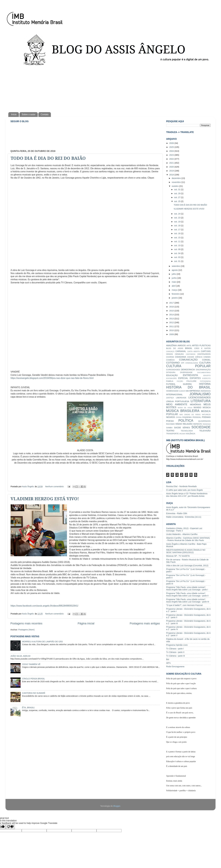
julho (174, 274)
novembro (177, 182)
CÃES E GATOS (202, 348)
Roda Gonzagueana (175, 667)
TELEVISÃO (205, 431)
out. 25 (178, 201)
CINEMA (207, 357)
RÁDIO (179, 424)
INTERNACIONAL (174, 394)
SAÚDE (178, 428)
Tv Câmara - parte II (175, 652)
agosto (175, 270)
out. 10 (178, 245)
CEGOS (169, 354)
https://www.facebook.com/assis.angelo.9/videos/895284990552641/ (44, 606)
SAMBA (169, 428)
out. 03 (178, 257)
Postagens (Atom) (26, 630)
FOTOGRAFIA (205, 381)
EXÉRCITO (206, 378)
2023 (172, 155)
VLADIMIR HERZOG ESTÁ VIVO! (45, 499)
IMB (187, 391)
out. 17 (178, 230)
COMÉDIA (170, 360)
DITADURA (171, 372)
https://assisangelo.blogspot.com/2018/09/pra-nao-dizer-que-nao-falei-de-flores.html (52, 378)
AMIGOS (182, 345)
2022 (172, 159)
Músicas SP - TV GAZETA (178, 556)
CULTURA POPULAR (188, 366)
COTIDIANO (173, 363)
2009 (172, 334)
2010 (172, 330)
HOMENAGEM (172, 391)
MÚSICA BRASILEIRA (183, 411)
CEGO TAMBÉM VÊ (31, 664)
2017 (172, 303)
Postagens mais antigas (145, 623)
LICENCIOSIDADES (200, 397)
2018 (172, 175)
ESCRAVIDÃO (171, 378)
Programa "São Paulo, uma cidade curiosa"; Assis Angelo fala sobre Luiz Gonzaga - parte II (187, 594)
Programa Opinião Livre (177, 645)
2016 (172, 307)
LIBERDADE (181, 398)
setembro (176, 266)
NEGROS (171, 417)
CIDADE (191, 357)
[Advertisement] (111, 88)
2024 (172, 151)
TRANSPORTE (172, 434)
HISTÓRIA (205, 384)
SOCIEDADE (201, 427)
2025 (172, 147)
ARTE (189, 346)
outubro (176, 186)
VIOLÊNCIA (190, 434)
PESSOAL (197, 417)
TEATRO (170, 431)
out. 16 (178, 233)
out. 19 (178, 222)
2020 (172, 167)
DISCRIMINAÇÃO (203, 370)
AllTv (168, 663)
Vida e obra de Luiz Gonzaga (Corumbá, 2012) (187, 566)
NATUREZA (206, 414)
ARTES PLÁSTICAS (201, 345)
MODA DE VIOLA (185, 408)
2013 (172, 319)
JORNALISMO (200, 394)
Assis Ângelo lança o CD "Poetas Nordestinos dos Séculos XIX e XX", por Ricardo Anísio (187, 495)
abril (174, 286)
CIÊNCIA (199, 357)
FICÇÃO (180, 381)
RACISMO (170, 424)
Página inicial (86, 623)
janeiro (175, 298)
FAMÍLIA (170, 381)
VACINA (182, 434)
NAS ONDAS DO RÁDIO (190, 414)
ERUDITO (207, 375)
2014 (172, 315)
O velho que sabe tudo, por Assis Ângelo (184, 490)
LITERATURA (201, 401)
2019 (172, 171)
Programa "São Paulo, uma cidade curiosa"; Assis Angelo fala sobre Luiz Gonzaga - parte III (188, 601)
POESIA (170, 421)
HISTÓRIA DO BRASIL (188, 387)
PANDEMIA (187, 417)
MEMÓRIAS (195, 404)
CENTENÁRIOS (204, 354)
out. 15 (178, 238)
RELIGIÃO (188, 424)
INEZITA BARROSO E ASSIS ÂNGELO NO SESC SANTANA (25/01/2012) (186, 551)
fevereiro (176, 294)
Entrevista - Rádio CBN (177, 513)
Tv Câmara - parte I (175, 649)
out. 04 (178, 253)
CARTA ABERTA (193, 351)
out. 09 (178, 249)
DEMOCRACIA (188, 370)
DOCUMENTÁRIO (204, 373)
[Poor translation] (10, 827)
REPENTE (198, 424)
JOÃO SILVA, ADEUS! (21, 656)
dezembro (177, 178)
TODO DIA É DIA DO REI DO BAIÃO (48, 158)
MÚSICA (207, 407)
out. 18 (178, 226)
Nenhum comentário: (55, 486)
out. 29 (178, 193)
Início (14, 114)
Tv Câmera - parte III (176, 656)
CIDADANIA (181, 357)
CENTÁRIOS (191, 354)
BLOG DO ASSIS (175, 348)
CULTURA (205, 363)
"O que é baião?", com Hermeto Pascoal (184, 605)
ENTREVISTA (190, 375)
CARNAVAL (181, 351)
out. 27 (178, 197)
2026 (172, 143)
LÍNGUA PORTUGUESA (178, 401)
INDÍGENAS (206, 391)
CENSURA (179, 354)
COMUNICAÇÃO (188, 360)
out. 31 (178, 189)
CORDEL (206, 360)
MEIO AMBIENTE (177, 404)
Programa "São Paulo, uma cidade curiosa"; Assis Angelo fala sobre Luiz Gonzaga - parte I (187, 588)
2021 (172, 163)
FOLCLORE (192, 381)
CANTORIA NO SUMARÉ (34, 693)
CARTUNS (206, 351)
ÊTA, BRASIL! (28, 708)
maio (174, 282)
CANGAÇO (170, 351)
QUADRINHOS (204, 421)
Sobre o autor (29, 114)
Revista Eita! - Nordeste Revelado (181, 486)
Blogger (117, 806)
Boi (168, 659)
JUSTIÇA (170, 398)
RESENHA (207, 424)
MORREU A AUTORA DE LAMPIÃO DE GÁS (42, 642)
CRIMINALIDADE (192, 363)
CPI (183, 363)
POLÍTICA (186, 421)
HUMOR (182, 391)
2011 (172, 326)
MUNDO (197, 407)
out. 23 (178, 218)
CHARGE (170, 357)
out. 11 (178, 241)
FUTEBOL (171, 384)
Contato (45, 114)
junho (175, 278)
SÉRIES (186, 428)
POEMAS (206, 417)
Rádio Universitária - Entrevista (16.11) (184, 517)
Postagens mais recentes (26, 623)
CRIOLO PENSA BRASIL (34, 679)
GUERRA (187, 384)
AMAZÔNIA (171, 345)
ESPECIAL (183, 378)
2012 (172, 322)
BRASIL (189, 348)
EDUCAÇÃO (172, 375)
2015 (172, 311)
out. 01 (178, 261)
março (175, 290)
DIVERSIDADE (186, 372)
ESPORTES (195, 378)
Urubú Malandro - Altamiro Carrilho (182, 534)
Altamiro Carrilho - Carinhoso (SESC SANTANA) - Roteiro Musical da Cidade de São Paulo (188, 539)
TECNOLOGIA (187, 431)
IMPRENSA (195, 391)
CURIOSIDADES (173, 370)
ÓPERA (179, 417)
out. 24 (178, 214)
